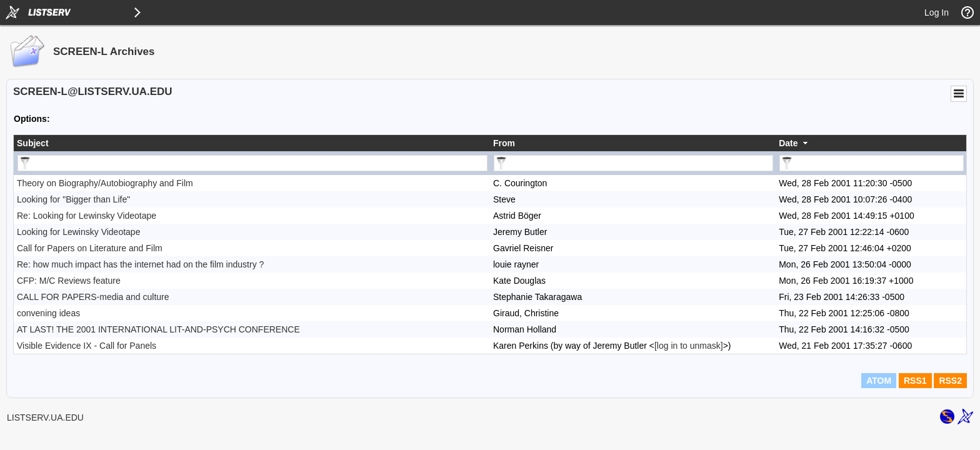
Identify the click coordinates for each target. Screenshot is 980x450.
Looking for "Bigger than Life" (73, 199)
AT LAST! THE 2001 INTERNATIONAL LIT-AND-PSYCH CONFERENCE (158, 329)
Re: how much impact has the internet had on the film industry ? (140, 264)
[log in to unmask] (689, 346)
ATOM (879, 381)
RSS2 (950, 381)
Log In (937, 12)
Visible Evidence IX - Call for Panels (87, 346)
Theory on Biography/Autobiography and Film (105, 183)
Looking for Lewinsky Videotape (78, 232)
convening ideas (48, 313)
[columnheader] (252, 143)
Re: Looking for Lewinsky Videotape (87, 216)
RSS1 (915, 381)
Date (788, 143)
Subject (33, 143)
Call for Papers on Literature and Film (90, 248)
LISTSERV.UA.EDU (45, 417)
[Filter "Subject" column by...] (252, 163)
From (504, 143)
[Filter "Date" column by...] (872, 163)
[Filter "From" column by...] (633, 163)
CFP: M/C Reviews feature (69, 281)
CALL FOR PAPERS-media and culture (93, 297)
